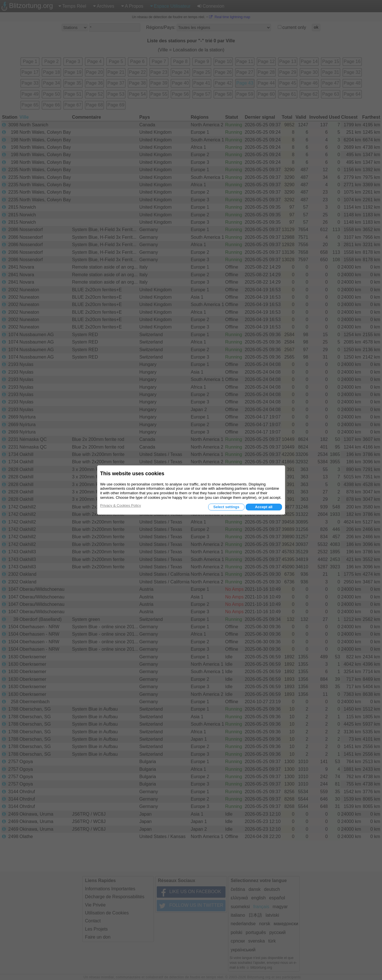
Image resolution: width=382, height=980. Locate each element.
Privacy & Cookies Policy (121, 505)
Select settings (226, 507)
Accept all (264, 507)
